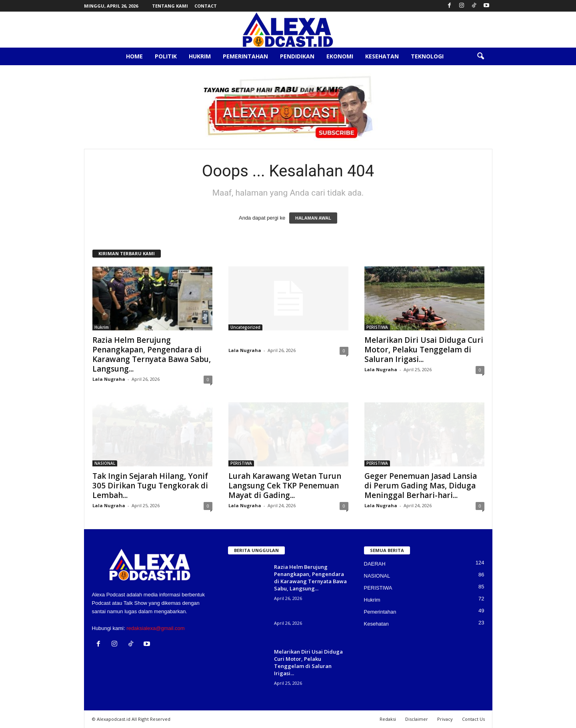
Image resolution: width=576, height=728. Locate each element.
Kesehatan (382, 56)
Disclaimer (417, 719)
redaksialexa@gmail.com (155, 628)
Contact (206, 6)
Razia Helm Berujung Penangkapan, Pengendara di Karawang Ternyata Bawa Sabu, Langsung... (152, 354)
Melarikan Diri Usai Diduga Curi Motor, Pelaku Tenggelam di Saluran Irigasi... (424, 350)
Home (134, 56)
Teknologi (427, 56)
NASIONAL (105, 463)
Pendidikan (297, 56)
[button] (480, 56)
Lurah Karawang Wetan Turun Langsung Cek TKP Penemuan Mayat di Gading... (285, 486)
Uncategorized (245, 327)
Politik (166, 56)
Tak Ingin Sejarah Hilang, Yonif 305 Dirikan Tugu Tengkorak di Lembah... (150, 486)
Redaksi (388, 719)
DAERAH (375, 564)
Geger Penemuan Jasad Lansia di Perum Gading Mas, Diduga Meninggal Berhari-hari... (421, 486)
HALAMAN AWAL (313, 218)
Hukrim (200, 56)
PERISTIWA (377, 327)
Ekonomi (340, 56)
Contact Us (473, 719)
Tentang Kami (170, 6)
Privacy (445, 719)
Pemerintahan (245, 56)
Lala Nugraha (109, 379)
